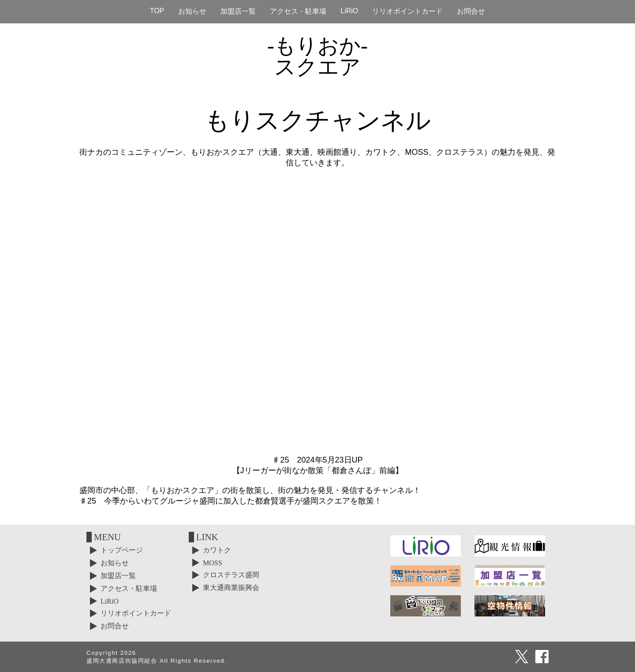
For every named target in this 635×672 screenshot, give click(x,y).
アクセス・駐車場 (298, 11)
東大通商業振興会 (231, 588)
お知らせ (192, 11)
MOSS (213, 563)
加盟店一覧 (238, 11)
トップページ (122, 550)
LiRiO (349, 11)
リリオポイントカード (407, 11)
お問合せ (471, 11)
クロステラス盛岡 (231, 575)
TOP (157, 11)
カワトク (217, 550)
